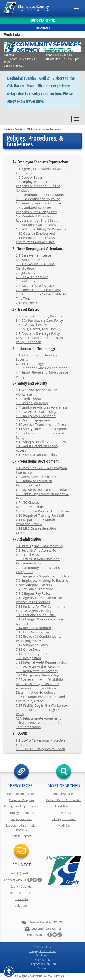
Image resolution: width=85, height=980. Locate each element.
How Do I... (64, 813)
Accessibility (43, 960)
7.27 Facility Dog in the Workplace (41, 705)
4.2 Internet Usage (30, 364)
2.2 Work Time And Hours (35, 260)
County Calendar (21, 886)
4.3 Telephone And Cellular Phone (42, 368)
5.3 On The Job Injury (32, 403)
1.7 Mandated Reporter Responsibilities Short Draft (37, 218)
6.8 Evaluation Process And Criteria (42, 511)
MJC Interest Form (29, 507)
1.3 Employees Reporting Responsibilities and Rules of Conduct (38, 186)
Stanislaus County (13, 129)
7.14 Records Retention (33, 628)
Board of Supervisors (21, 794)
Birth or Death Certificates (64, 800)
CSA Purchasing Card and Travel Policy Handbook (40, 340)
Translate (43, 28)
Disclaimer (43, 955)
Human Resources (51, 129)
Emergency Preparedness (21, 806)
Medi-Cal (64, 825)
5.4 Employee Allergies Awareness (42, 407)
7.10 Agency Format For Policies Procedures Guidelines (40, 600)
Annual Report (21, 836)
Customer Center (43, 20)
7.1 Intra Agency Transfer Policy (40, 546)
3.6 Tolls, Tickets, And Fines (36, 329)
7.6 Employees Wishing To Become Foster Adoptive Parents (42, 583)
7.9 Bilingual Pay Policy (33, 593)
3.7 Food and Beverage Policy (38, 333)
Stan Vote (21, 899)
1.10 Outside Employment (35, 233)
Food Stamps (64, 806)
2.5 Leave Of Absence (32, 277)
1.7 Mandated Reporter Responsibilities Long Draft (36, 210)
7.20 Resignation (28, 658)
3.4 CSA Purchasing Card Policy (39, 320)
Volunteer (21, 905)
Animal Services (64, 794)
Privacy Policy (42, 947)
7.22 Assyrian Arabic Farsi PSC (39, 667)
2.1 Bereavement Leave (33, 255)
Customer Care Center (46, 929)
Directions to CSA (14, 66)
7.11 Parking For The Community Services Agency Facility (40, 608)
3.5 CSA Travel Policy (31, 325)
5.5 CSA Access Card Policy (36, 412)
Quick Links (12, 34)
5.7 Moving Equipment (33, 420)
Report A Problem (21, 893)
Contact (42, 968)
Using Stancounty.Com (42, 964)
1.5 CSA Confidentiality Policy (38, 199)
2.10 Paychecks (27, 303)
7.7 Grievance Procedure (34, 589)
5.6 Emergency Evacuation (36, 416)
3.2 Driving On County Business (40, 316)
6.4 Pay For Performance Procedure (42, 490)
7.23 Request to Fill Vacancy (37, 671)
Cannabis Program (21, 800)
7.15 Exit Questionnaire (34, 632)
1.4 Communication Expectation (40, 195)
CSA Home (32, 129)
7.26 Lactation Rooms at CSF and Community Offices (40, 699)
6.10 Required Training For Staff (40, 515)
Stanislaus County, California (47, 976)
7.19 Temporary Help (32, 654)
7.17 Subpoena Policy (32, 645)
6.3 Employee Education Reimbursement (34, 483)
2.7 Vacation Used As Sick (35, 286)
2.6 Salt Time (26, 281)
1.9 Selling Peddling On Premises (41, 229)
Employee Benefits (21, 813)
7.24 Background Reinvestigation (41, 675)
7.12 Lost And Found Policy (36, 615)
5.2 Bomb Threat (28, 399)
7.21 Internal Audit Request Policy (41, 662)
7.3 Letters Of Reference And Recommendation (38, 561)
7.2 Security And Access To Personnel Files (36, 552)
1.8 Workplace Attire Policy (36, 225)
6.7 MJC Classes (28, 502)
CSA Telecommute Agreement (38, 718)
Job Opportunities (64, 819)
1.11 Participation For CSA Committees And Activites (35, 240)
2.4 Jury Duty (25, 273)
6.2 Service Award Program (36, 477)
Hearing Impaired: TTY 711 (46, 922)
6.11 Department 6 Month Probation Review (35, 522)
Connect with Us (15, 880)
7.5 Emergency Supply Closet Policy (42, 576)
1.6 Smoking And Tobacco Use (38, 203)
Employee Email (21, 819)
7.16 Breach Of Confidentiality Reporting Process (39, 639)
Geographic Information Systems (21, 827)
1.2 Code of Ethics (29, 177)
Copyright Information (43, 951)
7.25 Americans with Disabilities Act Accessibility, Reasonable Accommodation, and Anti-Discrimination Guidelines (40, 686)
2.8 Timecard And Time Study (38, 290)
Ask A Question (21, 873)
